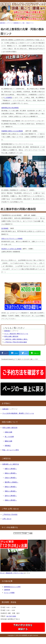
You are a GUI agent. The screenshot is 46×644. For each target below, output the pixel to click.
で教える (35, 353)
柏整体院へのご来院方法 (11, 464)
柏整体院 (38, 1)
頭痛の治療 (9, 432)
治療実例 (7, 590)
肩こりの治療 (9, 437)
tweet (25, 353)
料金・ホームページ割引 (11, 450)
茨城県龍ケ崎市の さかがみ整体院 (12, 131)
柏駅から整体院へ (11, 469)
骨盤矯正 (8, 446)
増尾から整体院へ (11, 491)
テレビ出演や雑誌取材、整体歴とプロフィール (18, 413)
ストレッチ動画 (9, 593)
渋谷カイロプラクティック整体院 (12, 239)
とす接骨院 (8, 98)
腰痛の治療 (9, 441)
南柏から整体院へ (11, 473)
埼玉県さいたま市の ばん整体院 (11, 249)
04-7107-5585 (11, 616)
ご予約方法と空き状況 (10, 514)
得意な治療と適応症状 (11, 336)
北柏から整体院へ (11, 478)
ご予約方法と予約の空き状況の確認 (15, 342)
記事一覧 (43, 1)
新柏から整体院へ (11, 487)
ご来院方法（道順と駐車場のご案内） (16, 339)
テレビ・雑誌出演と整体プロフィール (16, 334)
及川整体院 (5, 228)
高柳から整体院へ (11, 500)
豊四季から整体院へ (11, 482)
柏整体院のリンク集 (19, 23)
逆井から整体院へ (11, 496)
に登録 (14, 353)
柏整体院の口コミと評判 (12, 587)
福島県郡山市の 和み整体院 (10, 108)
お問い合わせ (7, 519)
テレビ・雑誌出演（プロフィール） (12, 573)
